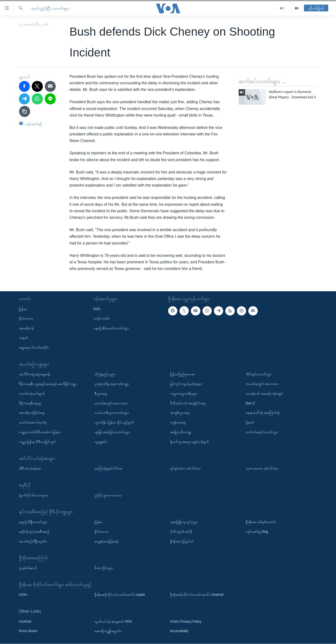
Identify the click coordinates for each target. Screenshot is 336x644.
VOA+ (23, 595)
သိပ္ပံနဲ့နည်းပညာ (105, 374)
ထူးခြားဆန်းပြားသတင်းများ (112, 432)
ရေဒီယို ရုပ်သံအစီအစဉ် (34, 532)
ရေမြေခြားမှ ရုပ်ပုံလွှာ (184, 522)
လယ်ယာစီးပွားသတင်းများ (112, 413)
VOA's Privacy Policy (186, 621)
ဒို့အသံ (250, 422)
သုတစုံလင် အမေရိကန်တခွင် (264, 393)
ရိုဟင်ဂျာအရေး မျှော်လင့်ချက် (190, 442)
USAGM (25, 621)
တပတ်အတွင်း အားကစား (111, 403)
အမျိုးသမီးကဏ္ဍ (181, 432)
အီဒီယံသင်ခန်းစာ (30, 468)
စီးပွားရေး (101, 393)
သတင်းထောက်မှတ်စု (33, 422)
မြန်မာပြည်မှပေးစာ (183, 374)
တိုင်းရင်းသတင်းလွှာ (259, 374)
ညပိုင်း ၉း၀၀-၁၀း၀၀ (108, 495)
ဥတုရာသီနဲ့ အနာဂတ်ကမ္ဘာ (112, 384)
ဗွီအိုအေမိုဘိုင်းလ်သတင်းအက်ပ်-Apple (120, 595)
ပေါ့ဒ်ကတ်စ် (102, 319)
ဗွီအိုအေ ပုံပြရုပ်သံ (182, 541)
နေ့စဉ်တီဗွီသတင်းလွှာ (33, 522)
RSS (97, 309)
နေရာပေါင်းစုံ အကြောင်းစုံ (263, 413)
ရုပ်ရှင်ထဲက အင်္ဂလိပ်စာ (186, 468)
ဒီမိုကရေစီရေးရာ (30, 403)
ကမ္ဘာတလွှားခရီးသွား (184, 393)
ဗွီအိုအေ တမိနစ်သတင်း (261, 522)
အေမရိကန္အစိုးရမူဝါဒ (108, 631)
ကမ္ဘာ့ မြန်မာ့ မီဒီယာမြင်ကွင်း (38, 442)
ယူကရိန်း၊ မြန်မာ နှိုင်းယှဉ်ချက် (114, 422)
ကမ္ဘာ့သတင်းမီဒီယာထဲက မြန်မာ (40, 432)
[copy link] (25, 111)
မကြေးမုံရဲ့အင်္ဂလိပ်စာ (109, 468)
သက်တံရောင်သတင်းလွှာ (262, 432)
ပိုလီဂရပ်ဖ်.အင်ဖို (181, 532)
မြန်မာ (23, 309)
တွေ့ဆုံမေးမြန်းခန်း (107, 541)
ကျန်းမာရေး (178, 422)
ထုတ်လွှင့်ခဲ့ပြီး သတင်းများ (50, 8)
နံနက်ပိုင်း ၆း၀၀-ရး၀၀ (34, 495)
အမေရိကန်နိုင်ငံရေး (32, 413)
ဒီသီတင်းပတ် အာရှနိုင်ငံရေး (188, 403)
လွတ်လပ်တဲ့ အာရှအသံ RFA (113, 621)
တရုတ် (23, 338)
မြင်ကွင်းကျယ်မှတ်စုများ (186, 384)
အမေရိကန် (26, 328)
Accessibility (179, 631)
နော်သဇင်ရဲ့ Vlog (257, 532)
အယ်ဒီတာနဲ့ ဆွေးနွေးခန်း (35, 374)
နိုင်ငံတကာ (26, 319)
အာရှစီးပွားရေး (180, 413)
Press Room (28, 631)
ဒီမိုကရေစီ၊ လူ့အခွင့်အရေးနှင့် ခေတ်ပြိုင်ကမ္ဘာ (48, 384)
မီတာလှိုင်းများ (104, 568)
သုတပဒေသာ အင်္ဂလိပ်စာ (262, 468)
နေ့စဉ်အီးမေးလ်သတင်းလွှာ (111, 328)
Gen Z (250, 403)
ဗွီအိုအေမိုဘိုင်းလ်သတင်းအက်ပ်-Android (197, 595)
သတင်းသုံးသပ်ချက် (32, 393)
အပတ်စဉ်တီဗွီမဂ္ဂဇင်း (33, 541)
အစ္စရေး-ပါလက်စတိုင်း (34, 347)
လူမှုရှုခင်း (101, 442)
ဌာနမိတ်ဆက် (28, 568)
